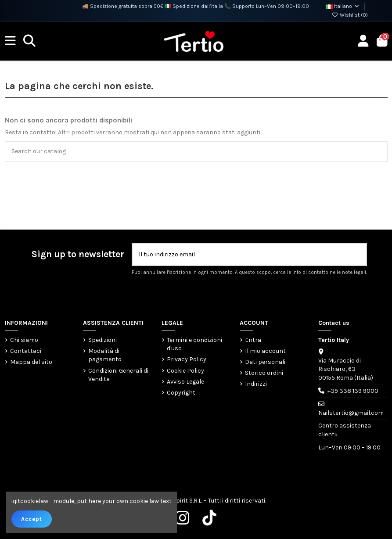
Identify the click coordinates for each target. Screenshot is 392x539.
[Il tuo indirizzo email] (240, 254)
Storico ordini (264, 373)
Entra (253, 340)
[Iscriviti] (356, 254)
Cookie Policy (185, 371)
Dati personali (265, 362)
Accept (32, 519)
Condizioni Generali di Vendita (118, 375)
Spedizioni (102, 340)
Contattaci (26, 351)
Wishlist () (350, 15)
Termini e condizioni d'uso (194, 344)
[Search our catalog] (378, 151)
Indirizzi (256, 384)
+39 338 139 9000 (353, 391)
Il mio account (265, 351)
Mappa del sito (31, 362)
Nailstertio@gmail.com (351, 413)
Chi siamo (24, 340)
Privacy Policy (187, 359)
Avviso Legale (185, 382)
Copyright (181, 393)
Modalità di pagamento (105, 355)
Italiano (343, 6)
